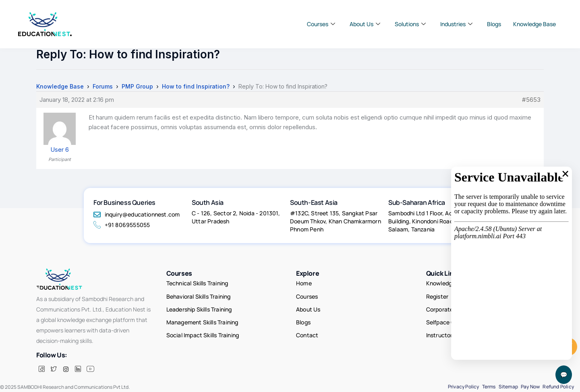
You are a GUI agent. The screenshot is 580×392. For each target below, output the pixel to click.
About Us (365, 24)
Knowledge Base (534, 24)
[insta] (66, 369)
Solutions (410, 24)
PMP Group (137, 86)
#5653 (531, 100)
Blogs (494, 24)
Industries (456, 24)
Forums (103, 86)
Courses (321, 24)
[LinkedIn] (78, 369)
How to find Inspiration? (196, 86)
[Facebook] (41, 369)
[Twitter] (54, 369)
